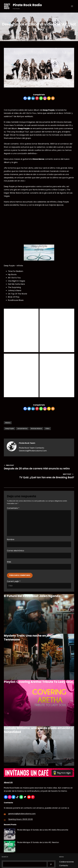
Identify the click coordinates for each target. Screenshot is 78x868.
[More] (53, 98)
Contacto (64, 866)
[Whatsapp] (41, 98)
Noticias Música (36, 428)
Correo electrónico (15, 551)
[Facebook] (25, 98)
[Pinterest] (37, 98)
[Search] (51, 864)
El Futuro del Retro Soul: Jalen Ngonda (32, 596)
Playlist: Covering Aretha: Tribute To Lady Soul (38, 682)
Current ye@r (14, 581)
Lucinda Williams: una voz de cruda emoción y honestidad (38, 730)
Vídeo (47, 428)
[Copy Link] (49, 98)
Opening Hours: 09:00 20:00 (20, 819)
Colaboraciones (67, 862)
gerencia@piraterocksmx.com (22, 814)
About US (8, 782)
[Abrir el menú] (72, 6)
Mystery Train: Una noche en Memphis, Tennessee (33, 638)
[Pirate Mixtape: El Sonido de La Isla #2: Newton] (10, 847)
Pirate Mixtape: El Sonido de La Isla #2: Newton (38, 842)
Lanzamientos (22, 428)
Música (8, 423)
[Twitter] (29, 98)
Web (9, 562)
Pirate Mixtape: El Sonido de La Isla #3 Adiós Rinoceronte (43, 830)
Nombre (11, 539)
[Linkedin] (33, 98)
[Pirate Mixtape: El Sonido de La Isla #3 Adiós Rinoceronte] (10, 835)
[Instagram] (45, 98)
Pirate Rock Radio (27, 5)
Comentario (13, 508)
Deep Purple (10, 428)
